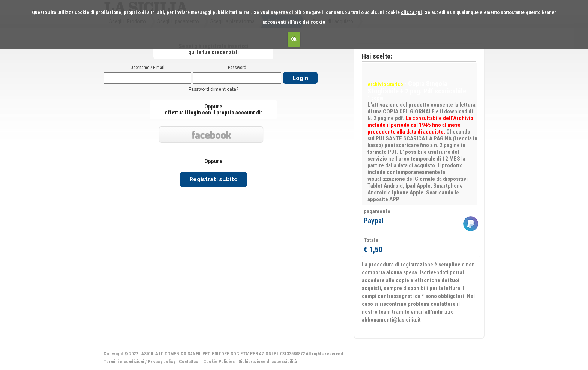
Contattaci (189, 362)
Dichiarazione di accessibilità (268, 362)
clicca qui (411, 12)
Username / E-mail (147, 68)
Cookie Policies (219, 362)
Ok (294, 39)
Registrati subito (214, 179)
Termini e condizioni (124, 362)
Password (237, 68)
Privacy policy (161, 362)
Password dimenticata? (214, 89)
